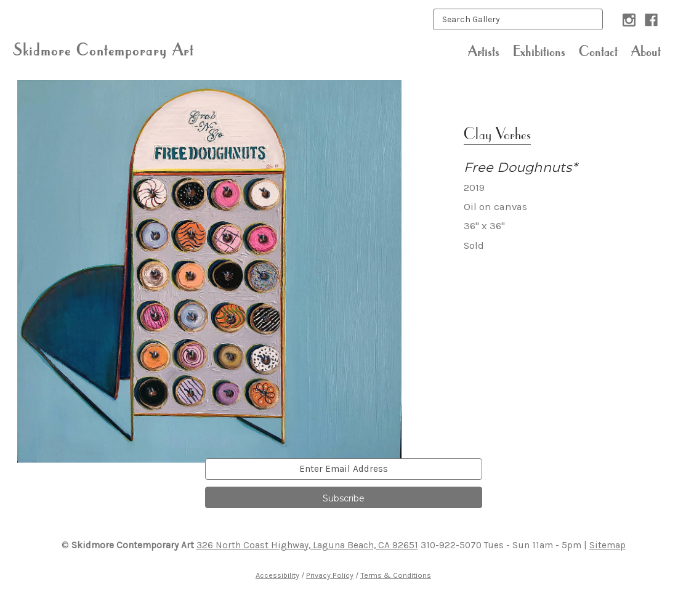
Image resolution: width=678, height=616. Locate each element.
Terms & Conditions (396, 575)
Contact (598, 51)
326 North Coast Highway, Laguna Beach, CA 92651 (307, 545)
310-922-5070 (451, 545)
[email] (344, 469)
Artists (484, 51)
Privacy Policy (330, 575)
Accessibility (277, 575)
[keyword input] (518, 19)
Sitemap (607, 545)
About (646, 51)
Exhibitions (539, 51)
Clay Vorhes (497, 133)
